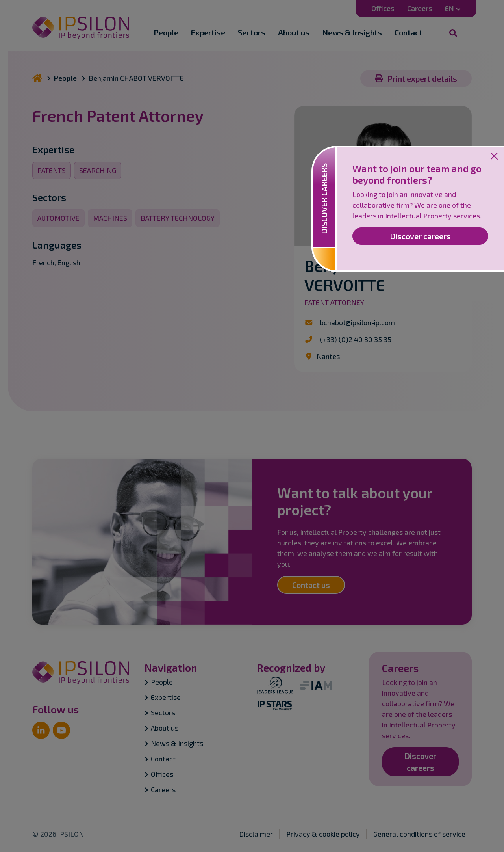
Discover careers (420, 236)
